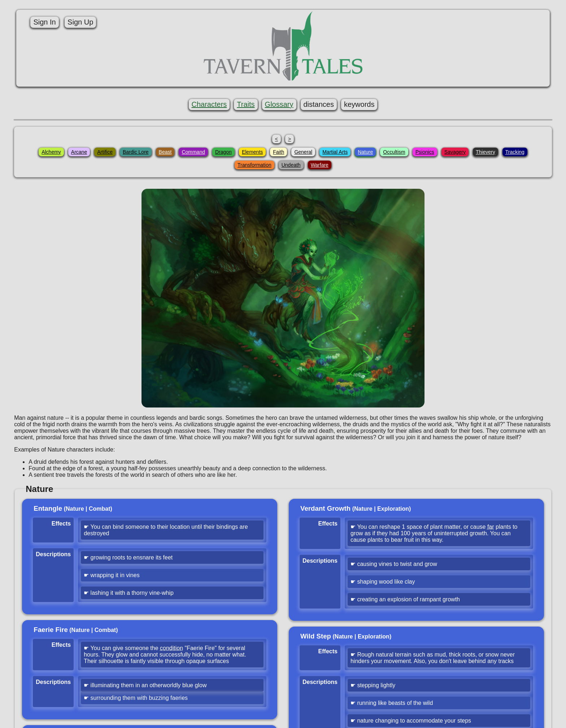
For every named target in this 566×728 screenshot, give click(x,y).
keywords (359, 104)
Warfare (320, 165)
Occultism (394, 152)
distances (319, 104)
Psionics (425, 152)
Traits (246, 104)
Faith (278, 152)
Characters (209, 104)
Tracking (515, 152)
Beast (165, 152)
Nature (365, 152)
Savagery (455, 152)
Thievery (486, 152)
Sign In (44, 22)
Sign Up (80, 22)
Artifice (105, 152)
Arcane (79, 152)
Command (193, 152)
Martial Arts (335, 152)
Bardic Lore (136, 152)
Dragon (223, 152)
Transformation (254, 165)
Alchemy (51, 152)
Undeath (291, 165)
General (303, 152)
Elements (252, 152)
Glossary (279, 104)
